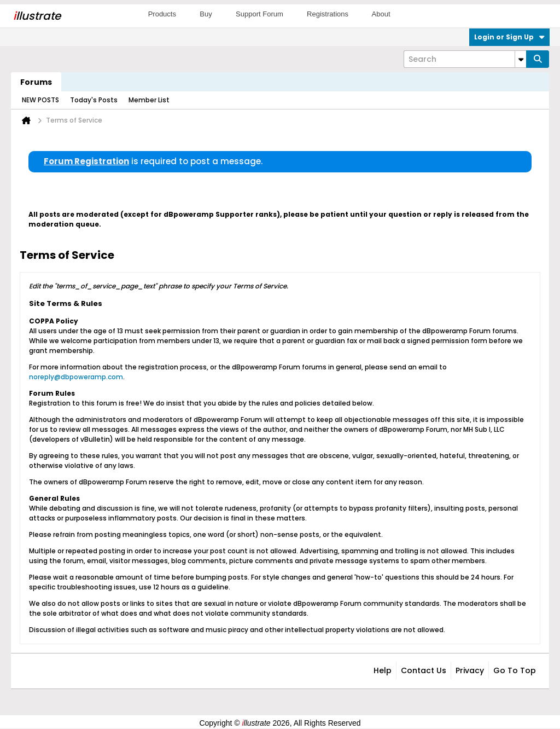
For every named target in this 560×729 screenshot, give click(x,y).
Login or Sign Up (509, 37)
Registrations (328, 14)
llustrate (37, 16)
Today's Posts (94, 100)
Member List (149, 100)
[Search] (465, 59)
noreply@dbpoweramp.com (76, 377)
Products (162, 14)
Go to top (515, 670)
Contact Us (424, 670)
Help (383, 670)
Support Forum (259, 14)
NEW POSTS (40, 100)
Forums (36, 82)
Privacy (470, 670)
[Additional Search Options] (521, 59)
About (381, 14)
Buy (206, 14)
